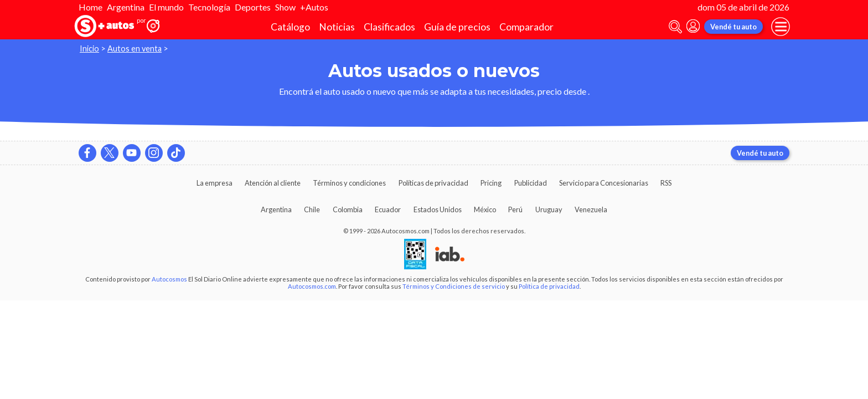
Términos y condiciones (349, 183)
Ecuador (388, 209)
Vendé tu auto (733, 27)
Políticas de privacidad (433, 183)
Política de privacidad (549, 286)
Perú (515, 209)
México (485, 209)
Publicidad (531, 183)
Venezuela (591, 209)
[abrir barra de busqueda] (675, 27)
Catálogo (290, 27)
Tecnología (209, 7)
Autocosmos (169, 279)
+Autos (314, 7)
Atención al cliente (273, 183)
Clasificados (389, 27)
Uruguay (549, 209)
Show (285, 7)
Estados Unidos (438, 209)
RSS (666, 183)
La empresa (215, 183)
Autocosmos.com (312, 286)
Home (91, 7)
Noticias (337, 27)
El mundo (166, 7)
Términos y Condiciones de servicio (454, 286)
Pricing (491, 183)
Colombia (348, 209)
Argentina (126, 7)
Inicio (89, 48)
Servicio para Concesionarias (604, 183)
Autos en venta (135, 48)
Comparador (526, 27)
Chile (312, 209)
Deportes (253, 7)
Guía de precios (457, 27)
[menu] (781, 27)
